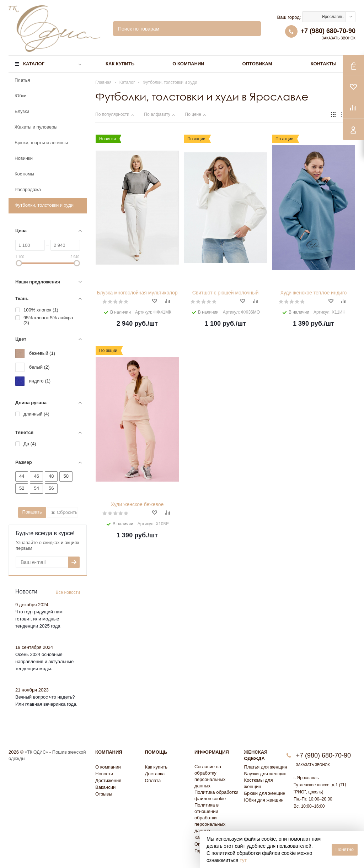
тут (243, 860)
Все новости (68, 592)
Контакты (324, 64)
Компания (109, 752)
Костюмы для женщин (259, 783)
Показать (32, 512)
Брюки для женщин (265, 793)
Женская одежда (256, 755)
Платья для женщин (266, 767)
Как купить (120, 64)
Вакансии (105, 787)
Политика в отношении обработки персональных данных (210, 818)
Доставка (155, 774)
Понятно (345, 849)
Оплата (153, 780)
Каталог (34, 64)
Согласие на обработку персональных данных (210, 776)
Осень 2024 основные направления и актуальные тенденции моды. (44, 661)
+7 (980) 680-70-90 (328, 31)
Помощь (156, 752)
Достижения (108, 780)
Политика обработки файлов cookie (216, 795)
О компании (188, 64)
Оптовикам (257, 64)
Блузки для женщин (265, 774)
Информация (212, 752)
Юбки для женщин (264, 800)
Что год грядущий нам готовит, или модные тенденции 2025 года (39, 619)
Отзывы (104, 794)
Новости (104, 774)
